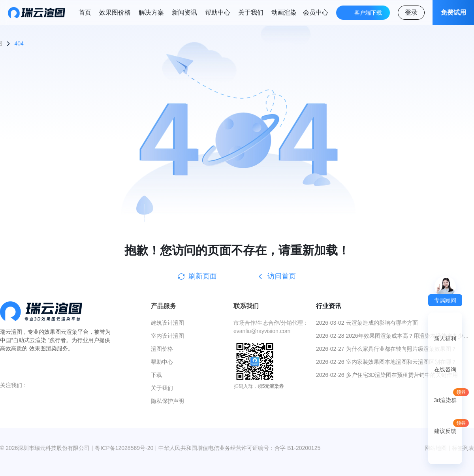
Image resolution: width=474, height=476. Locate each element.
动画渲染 (284, 12)
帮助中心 (218, 12)
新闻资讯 (184, 12)
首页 (85, 12)
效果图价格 (115, 12)
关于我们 (251, 12)
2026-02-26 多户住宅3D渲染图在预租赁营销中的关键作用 (387, 375)
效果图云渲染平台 (66, 332)
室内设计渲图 (167, 336)
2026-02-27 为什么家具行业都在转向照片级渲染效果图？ (386, 349)
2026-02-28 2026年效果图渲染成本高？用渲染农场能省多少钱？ (390, 336)
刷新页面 (197, 276)
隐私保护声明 (167, 401)
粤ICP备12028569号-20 (124, 448)
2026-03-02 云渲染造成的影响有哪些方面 (367, 323)
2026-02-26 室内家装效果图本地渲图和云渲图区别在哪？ (386, 362)
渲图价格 (162, 349)
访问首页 (276, 276)
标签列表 (463, 448)
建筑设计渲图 (167, 323)
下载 (156, 375)
